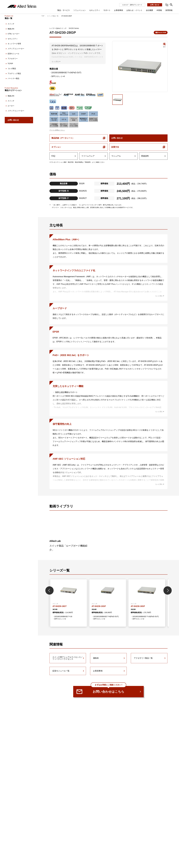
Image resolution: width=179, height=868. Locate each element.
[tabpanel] (69, 603)
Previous (49, 590)
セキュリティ (13, 39)
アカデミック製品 (14, 73)
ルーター (11, 106)
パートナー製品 (13, 78)
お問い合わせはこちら (109, 690)
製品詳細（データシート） (63, 138)
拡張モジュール (13, 54)
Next (168, 590)
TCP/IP (10, 64)
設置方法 (115, 147)
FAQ (53, 156)
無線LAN (11, 29)
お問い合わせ (155, 5)
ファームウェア (88, 156)
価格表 (96, 658)
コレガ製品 (12, 68)
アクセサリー (13, 59)
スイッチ (11, 24)
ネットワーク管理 (14, 44)
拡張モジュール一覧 (61, 671)
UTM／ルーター (14, 34)
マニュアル (116, 156)
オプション (56, 147)
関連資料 (145, 156)
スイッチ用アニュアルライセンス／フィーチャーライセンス (68, 658)
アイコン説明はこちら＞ (57, 130)
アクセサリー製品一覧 (143, 658)
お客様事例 (98, 671)
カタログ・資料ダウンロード (132, 5)
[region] (19, 440)
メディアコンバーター (16, 49)
